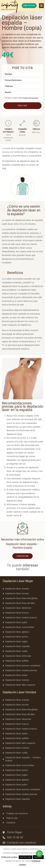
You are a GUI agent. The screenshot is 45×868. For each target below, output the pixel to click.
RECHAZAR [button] (38, 857)
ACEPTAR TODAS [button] (25, 857)
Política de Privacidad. (31, 98)
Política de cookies (9, 857)
